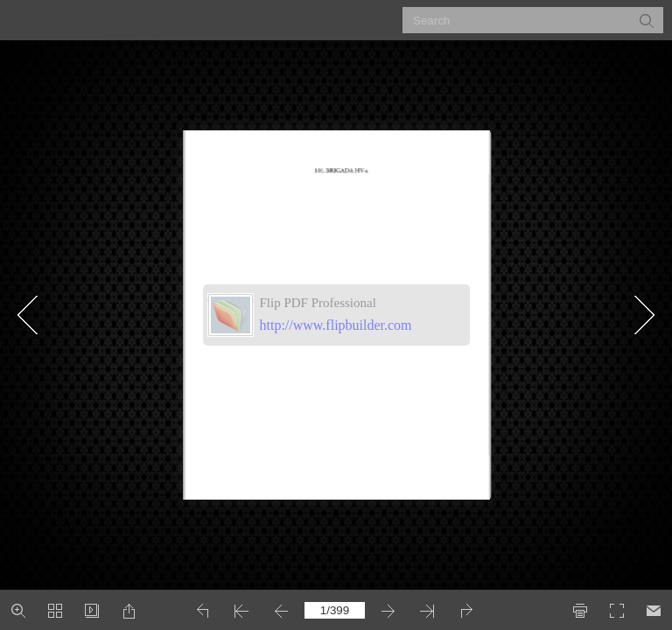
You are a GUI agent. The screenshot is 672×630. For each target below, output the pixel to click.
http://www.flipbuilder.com (336, 325)
